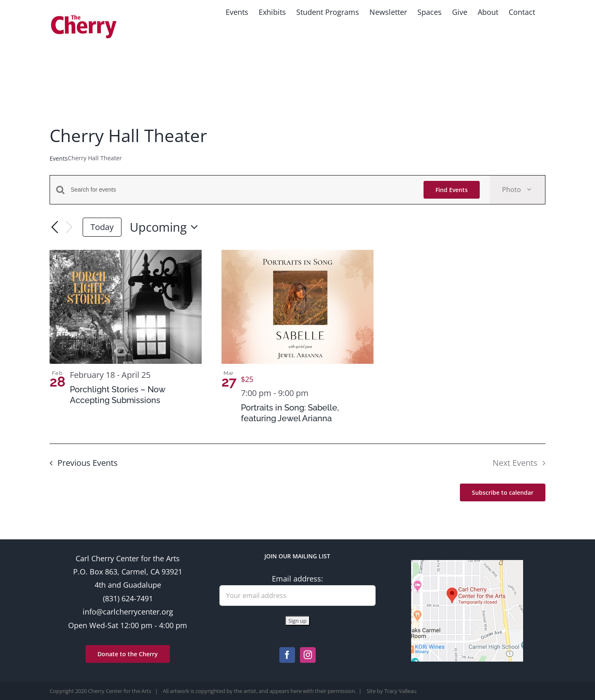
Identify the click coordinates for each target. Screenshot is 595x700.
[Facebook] (287, 655)
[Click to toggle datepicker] (166, 227)
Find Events (452, 190)
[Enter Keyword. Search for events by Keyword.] (242, 190)
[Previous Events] (55, 227)
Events (59, 158)
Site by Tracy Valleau (392, 691)
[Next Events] (69, 227)
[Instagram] (308, 655)
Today (102, 227)
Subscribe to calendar (503, 492)
